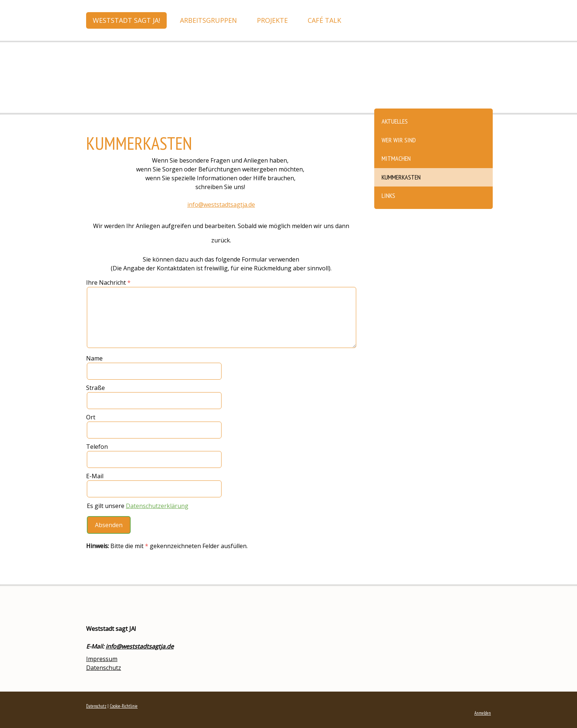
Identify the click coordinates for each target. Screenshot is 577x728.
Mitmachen (396, 158)
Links (388, 196)
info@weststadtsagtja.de (140, 646)
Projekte (272, 20)
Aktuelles (395, 121)
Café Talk (324, 20)
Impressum (102, 659)
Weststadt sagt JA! (126, 20)
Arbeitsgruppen (208, 20)
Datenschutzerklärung (157, 506)
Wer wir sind (399, 140)
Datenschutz (104, 668)
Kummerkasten (401, 177)
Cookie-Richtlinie (124, 706)
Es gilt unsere (138, 506)
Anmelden (483, 713)
